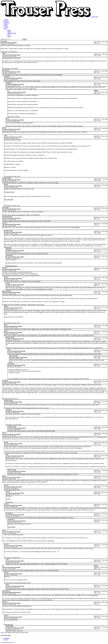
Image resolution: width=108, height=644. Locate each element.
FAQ (9, 35)
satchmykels (9, 255)
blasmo (6, 277)
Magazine (7, 23)
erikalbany (7, 77)
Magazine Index (12, 33)
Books (9, 30)
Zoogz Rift (30, 609)
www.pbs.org (94, 595)
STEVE (6, 485)
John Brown (6, 70)
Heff (7, 454)
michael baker (10, 626)
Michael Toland (7, 178)
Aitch (4, 53)
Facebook (7, 638)
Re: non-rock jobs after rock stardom (11, 55)
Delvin (4, 128)
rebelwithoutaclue (7, 217)
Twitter (6, 640)
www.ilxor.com (9, 200)
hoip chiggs (4, 41)
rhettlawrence (6, 591)
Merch (9, 36)
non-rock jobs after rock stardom (9, 43)
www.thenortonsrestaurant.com (11, 58)
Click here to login (6, 635)
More (6, 29)
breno (7, 118)
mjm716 (5, 223)
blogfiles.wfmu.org (11, 266)
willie (7, 585)
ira (8, 91)
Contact (6, 27)
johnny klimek (11, 527)
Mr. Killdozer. (76, 227)
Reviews (6, 21)
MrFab (6, 184)
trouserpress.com (9, 192)
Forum (6, 24)
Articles (6, 20)
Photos (6, 26)
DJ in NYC (65, 508)
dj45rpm (5, 268)
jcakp (6, 331)
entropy (8, 283)
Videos (9, 32)
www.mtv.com (8, 625)
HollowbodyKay (7, 291)
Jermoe (6, 442)
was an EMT (21, 508)
